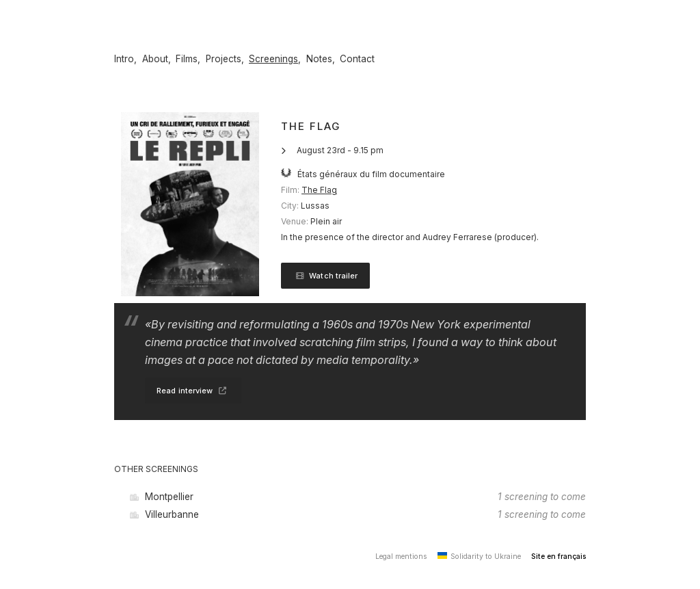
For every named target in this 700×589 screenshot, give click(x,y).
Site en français (558, 557)
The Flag (319, 190)
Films (187, 59)
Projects (224, 59)
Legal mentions (401, 557)
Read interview (193, 391)
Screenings (273, 59)
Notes (319, 59)
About (155, 59)
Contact (357, 59)
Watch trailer (325, 276)
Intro (124, 59)
